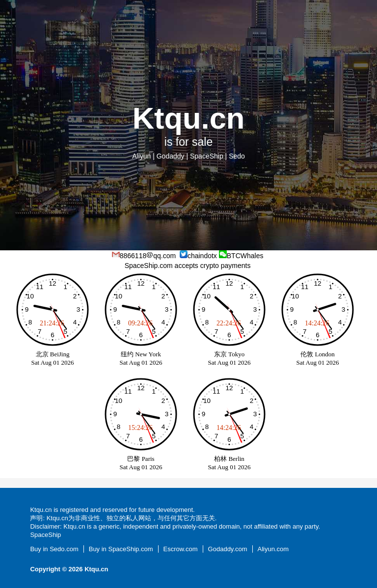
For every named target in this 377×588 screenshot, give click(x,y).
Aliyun (141, 156)
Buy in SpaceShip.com (121, 549)
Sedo (237, 156)
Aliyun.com (273, 549)
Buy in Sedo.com (54, 549)
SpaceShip (207, 156)
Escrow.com (181, 549)
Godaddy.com (228, 549)
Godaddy (171, 156)
